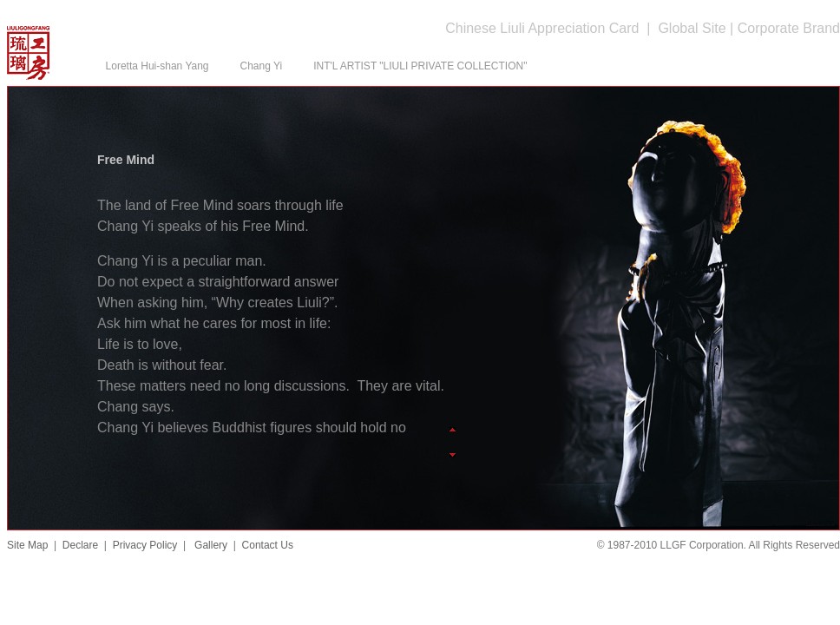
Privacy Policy (145, 545)
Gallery (210, 545)
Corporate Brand (789, 28)
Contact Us (268, 545)
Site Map (27, 545)
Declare (80, 545)
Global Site (692, 28)
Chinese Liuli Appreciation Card (542, 28)
